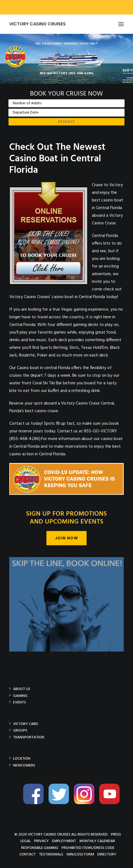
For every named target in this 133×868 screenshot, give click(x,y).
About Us (22, 689)
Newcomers (24, 765)
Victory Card (26, 724)
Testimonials (51, 854)
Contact (28, 854)
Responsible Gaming (40, 848)
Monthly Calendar (97, 841)
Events (19, 702)
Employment (64, 841)
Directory (107, 854)
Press (116, 834)
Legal (26, 841)
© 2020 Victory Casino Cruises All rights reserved (61, 834)
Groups (20, 730)
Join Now (66, 538)
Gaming (20, 696)
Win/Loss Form (80, 854)
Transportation (29, 737)
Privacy (41, 841)
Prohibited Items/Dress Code (88, 848)
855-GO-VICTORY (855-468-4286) (66, 73)
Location (22, 758)
